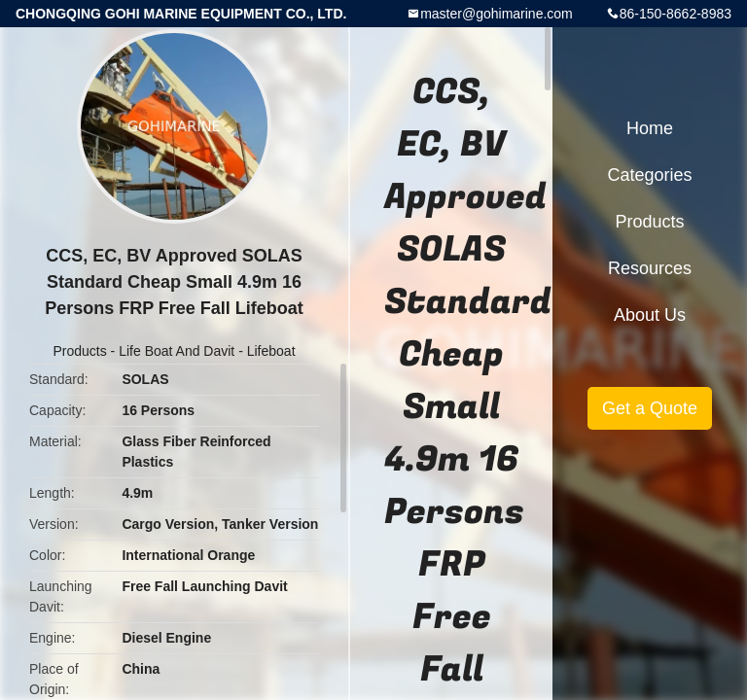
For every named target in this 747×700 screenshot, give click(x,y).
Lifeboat (271, 351)
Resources (650, 268)
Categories (649, 175)
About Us (650, 315)
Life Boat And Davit (177, 351)
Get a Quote (650, 408)
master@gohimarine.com (497, 14)
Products (79, 351)
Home (650, 128)
